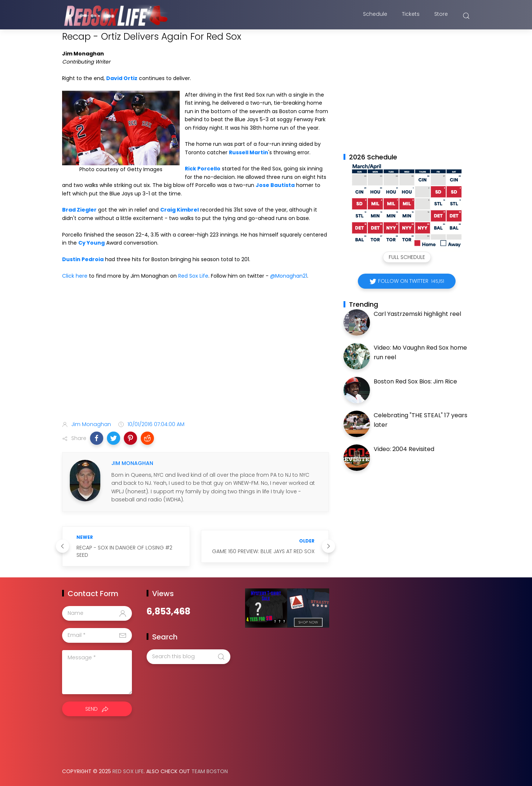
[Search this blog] (188, 657)
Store (441, 16)
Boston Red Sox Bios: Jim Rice (415, 381)
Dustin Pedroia (83, 259)
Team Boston (210, 771)
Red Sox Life (193, 276)
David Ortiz (122, 78)
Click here (75, 276)
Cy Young (91, 243)
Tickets (411, 16)
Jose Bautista (275, 185)
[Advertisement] (195, 357)
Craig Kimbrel (179, 210)
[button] (97, 438)
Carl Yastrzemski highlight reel (417, 314)
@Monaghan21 (289, 276)
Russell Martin (249, 152)
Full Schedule (407, 257)
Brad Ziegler (79, 210)
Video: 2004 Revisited (404, 449)
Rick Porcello (203, 169)
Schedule (375, 16)
